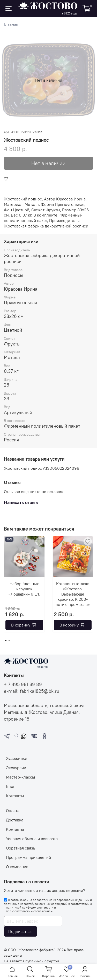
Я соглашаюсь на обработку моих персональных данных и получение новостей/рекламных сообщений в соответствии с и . (48, 906)
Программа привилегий (28, 857)
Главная (11, 24)
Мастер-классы (20, 777)
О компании (17, 867)
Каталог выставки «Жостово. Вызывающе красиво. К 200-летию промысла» (73, 594)
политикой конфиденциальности (30, 907)
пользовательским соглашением (29, 911)
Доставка (15, 820)
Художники (17, 758)
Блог (10, 786)
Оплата (13, 811)
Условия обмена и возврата (32, 839)
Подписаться (20, 931)
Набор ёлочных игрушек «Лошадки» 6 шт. (24, 589)
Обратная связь (21, 848)
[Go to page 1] (6, 641)
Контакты (15, 796)
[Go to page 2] (9, 641)
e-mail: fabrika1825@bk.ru (32, 691)
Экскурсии (16, 768)
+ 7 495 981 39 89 (23, 684)
